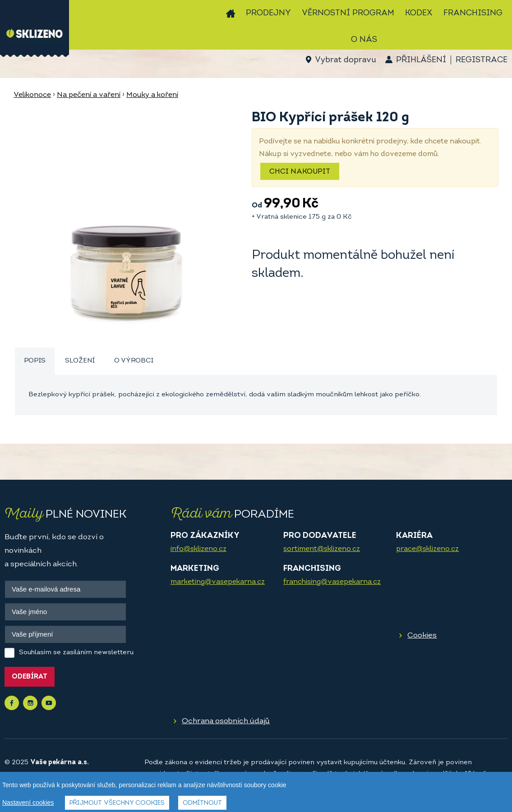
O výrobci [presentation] (134, 361)
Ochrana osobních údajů (226, 721)
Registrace (482, 60)
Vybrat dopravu (345, 60)
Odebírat (30, 677)
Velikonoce (32, 95)
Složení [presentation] (80, 361)
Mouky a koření (152, 95)
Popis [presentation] (35, 361)
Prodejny (268, 13)
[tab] (35, 361)
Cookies (422, 635)
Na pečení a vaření (89, 95)
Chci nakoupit (300, 172)
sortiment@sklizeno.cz (322, 549)
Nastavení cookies (28, 805)
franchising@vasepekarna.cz (332, 582)
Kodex (419, 13)
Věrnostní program (348, 13)
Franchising (473, 13)
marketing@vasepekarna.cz (218, 582)
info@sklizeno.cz (198, 549)
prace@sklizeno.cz (427, 549)
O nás (364, 40)
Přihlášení (421, 60)
